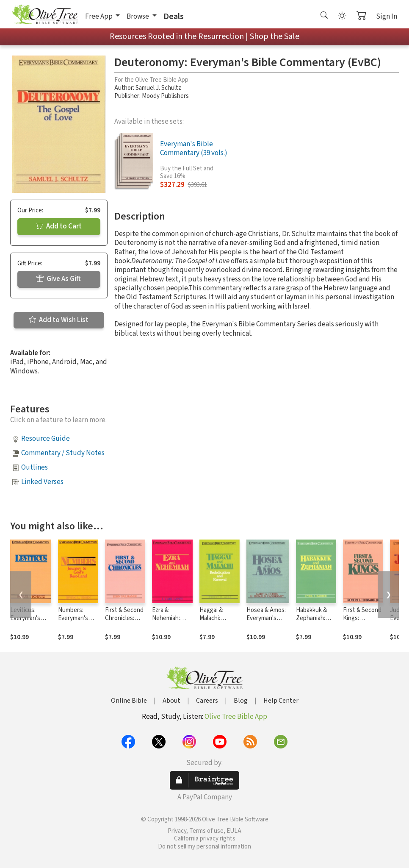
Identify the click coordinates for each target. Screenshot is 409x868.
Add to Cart (59, 226)
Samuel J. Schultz (158, 88)
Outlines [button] (35, 467)
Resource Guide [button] (46, 439)
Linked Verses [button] (42, 482)
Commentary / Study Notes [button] (63, 453)
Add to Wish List (59, 320)
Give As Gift (59, 279)
